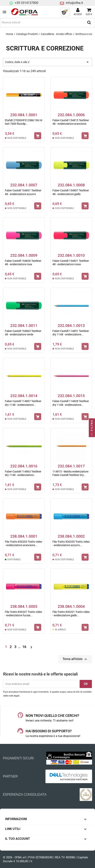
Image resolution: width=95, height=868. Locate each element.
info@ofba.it (74, 3)
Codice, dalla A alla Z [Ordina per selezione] (47, 62)
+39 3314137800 (27, 3)
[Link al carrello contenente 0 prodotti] (89, 12)
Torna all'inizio (75, 659)
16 (25, 647)
